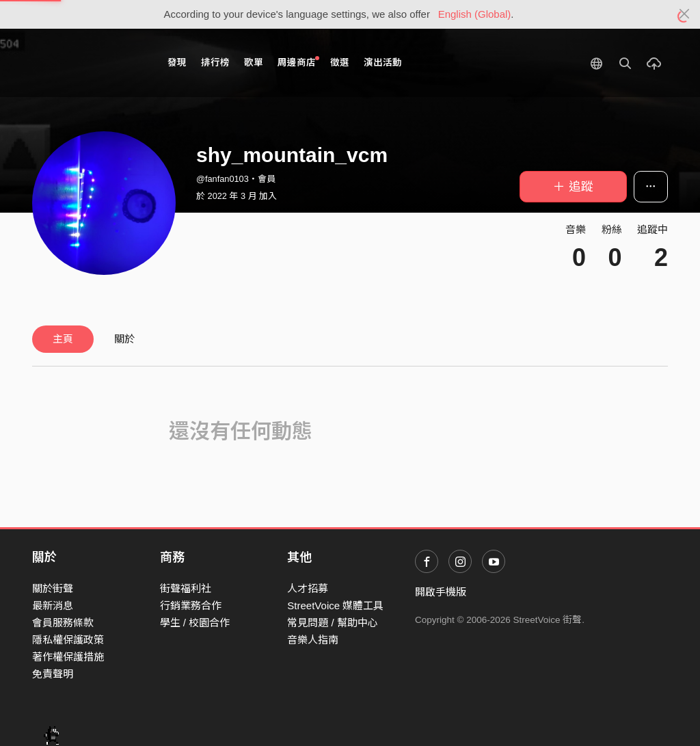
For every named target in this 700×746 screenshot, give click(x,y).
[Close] (685, 14)
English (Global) (475, 14)
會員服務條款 (63, 623)
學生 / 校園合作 (195, 623)
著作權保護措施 (68, 657)
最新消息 (53, 605)
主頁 (63, 339)
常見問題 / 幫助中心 (333, 623)
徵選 (340, 63)
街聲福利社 (186, 588)
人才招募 (308, 588)
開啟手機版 (441, 592)
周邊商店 (298, 62)
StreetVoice (89, 63)
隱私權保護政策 (68, 640)
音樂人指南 (313, 640)
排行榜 (215, 63)
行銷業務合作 (191, 605)
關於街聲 (53, 588)
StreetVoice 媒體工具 (335, 605)
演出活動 (383, 63)
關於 (124, 339)
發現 (177, 63)
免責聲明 (53, 674)
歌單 (254, 63)
